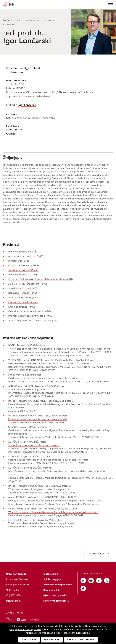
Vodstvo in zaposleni (34, 20)
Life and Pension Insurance (23, 302)
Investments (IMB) (19, 261)
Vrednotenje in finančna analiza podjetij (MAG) (34, 321)
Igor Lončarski (27, 105)
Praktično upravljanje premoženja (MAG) (31, 316)
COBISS (11, 134)
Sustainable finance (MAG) (23, 289)
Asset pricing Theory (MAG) (24, 298)
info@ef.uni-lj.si (14, 601)
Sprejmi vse (52, 640)
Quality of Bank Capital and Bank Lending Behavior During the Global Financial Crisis (55, 501)
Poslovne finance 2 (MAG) (23, 275)
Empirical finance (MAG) (22, 307)
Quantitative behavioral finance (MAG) (30, 312)
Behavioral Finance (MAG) (23, 293)
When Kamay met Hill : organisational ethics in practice (39, 490)
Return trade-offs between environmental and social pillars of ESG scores (49, 364)
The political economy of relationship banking (34, 445)
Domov (7, 20)
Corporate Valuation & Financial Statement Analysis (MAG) (40, 279)
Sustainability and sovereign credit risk (30, 390)
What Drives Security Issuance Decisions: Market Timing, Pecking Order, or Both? (53, 512)
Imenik (49, 20)
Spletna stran (14, 130)
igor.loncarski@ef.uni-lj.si (24, 69)
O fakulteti (18, 20)
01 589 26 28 (16, 73)
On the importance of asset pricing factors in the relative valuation (45, 378)
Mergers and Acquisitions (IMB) (26, 256)
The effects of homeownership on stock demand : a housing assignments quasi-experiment (59, 349)
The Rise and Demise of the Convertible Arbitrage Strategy (41, 524)
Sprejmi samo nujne (81, 640)
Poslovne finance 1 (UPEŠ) (23, 252)
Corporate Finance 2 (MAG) (23, 270)
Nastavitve (29, 640)
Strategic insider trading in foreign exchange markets (38, 419)
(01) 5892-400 (13, 596)
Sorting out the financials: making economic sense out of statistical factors (49, 460)
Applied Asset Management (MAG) (28, 284)
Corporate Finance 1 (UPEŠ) (23, 266)
